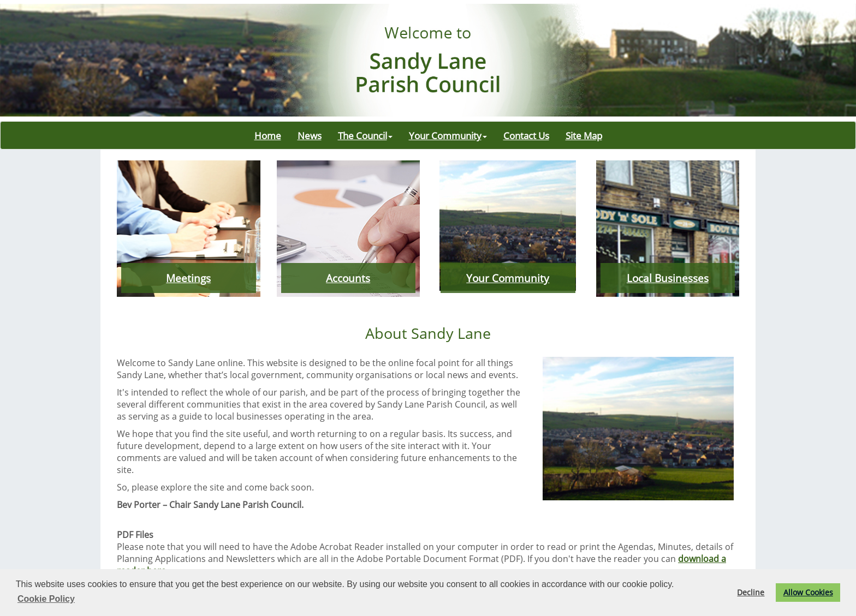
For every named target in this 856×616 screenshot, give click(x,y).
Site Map (584, 135)
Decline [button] (751, 592)
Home (268, 135)
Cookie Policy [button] (46, 599)
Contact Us (526, 135)
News (310, 135)
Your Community (448, 135)
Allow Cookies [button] (808, 592)
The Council (365, 135)
